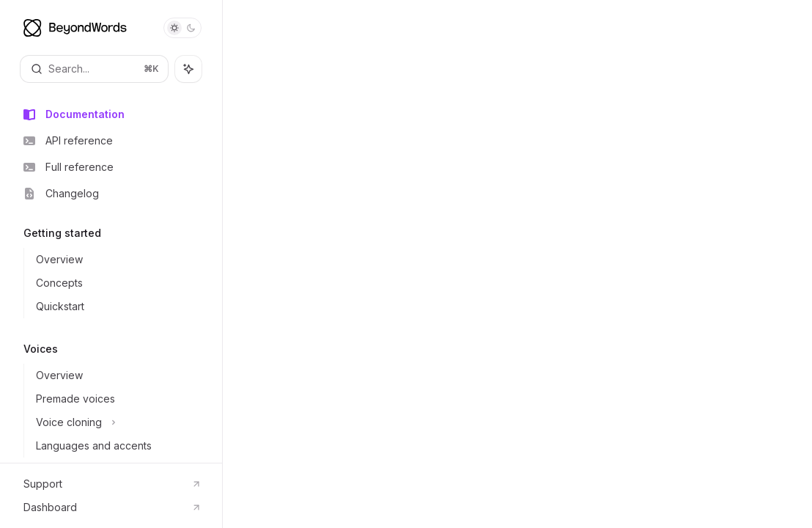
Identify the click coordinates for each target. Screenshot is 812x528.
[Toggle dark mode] (182, 28)
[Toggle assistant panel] (188, 69)
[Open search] (94, 69)
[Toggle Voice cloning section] (123, 422)
